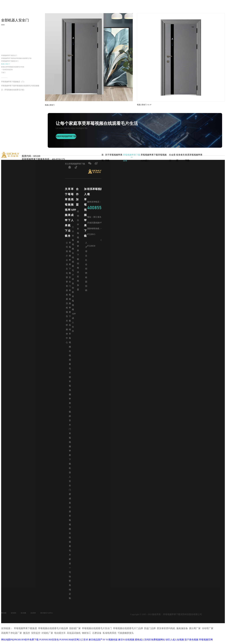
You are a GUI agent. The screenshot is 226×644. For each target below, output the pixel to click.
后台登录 (43, 615)
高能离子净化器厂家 (12, 635)
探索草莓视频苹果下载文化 (66, 139)
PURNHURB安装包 (49, 641)
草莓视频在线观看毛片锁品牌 (53, 630)
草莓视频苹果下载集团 (25, 630)
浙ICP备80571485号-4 (61, 615)
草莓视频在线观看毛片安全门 (97, 630)
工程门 (5, 86)
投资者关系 (180, 157)
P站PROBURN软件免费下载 (25, 641)
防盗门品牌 (150, 630)
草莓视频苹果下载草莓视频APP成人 (155, 157)
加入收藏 (31, 615)
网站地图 (5, 615)
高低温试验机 (74, 635)
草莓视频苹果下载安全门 (14, 56)
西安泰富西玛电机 (166, 630)
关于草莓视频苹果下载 (113, 157)
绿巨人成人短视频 (175, 641)
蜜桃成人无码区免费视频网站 (150, 641)
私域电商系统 (110, 635)
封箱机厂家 (47, 635)
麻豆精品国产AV (97, 641)
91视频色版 (112, 641)
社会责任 (173, 157)
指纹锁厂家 (75, 630)
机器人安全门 (8, 73)
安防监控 (36, 635)
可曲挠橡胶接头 (126, 635)
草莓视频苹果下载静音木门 (15, 69)
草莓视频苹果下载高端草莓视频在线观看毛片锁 (21, 63)
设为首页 (18, 615)
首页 (103, 157)
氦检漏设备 (182, 630)
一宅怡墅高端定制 (10, 82)
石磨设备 (97, 635)
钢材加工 (86, 635)
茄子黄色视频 (191, 641)
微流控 (27, 635)
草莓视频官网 (206, 641)
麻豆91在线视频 (126, 641)
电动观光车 (60, 635)
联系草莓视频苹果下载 (193, 157)
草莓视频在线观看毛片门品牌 (128, 630)
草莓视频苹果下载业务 (131, 157)
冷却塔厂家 (208, 630)
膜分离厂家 (195, 630)
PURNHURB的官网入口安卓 (74, 641)
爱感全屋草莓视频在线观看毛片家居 (20, 78)
